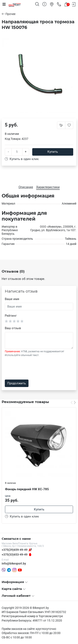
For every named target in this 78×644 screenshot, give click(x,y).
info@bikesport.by (14, 563)
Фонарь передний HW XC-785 (27, 489)
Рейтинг (11, 316)
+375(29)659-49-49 (15, 550)
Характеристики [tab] (48, 187)
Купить (53, 152)
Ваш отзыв (13, 328)
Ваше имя (12, 299)
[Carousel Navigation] (73, 402)
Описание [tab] (26, 187)
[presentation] (36, 368)
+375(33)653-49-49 (15, 555)
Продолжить (17, 383)
